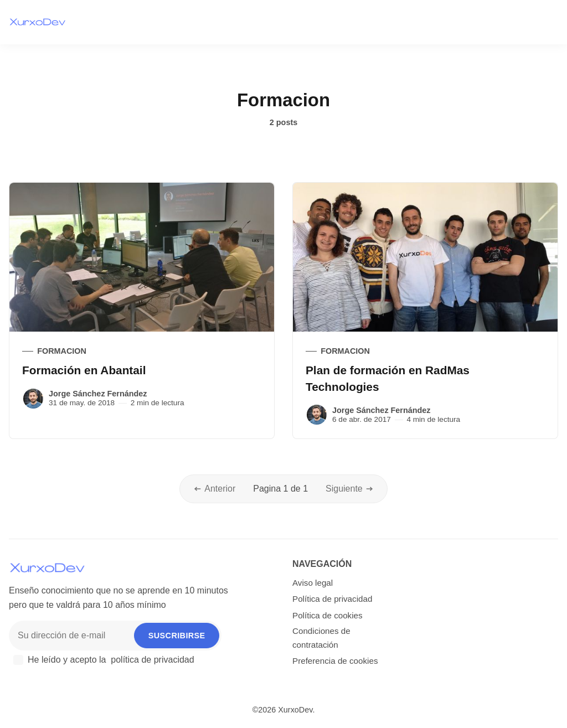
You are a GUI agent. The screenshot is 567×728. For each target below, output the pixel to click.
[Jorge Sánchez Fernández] (33, 399)
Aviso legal (313, 583)
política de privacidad (152, 660)
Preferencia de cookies (335, 661)
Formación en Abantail (84, 370)
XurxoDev (295, 710)
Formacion (62, 351)
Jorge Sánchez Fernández (98, 394)
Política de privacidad (332, 599)
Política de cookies (328, 615)
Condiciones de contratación (321, 637)
